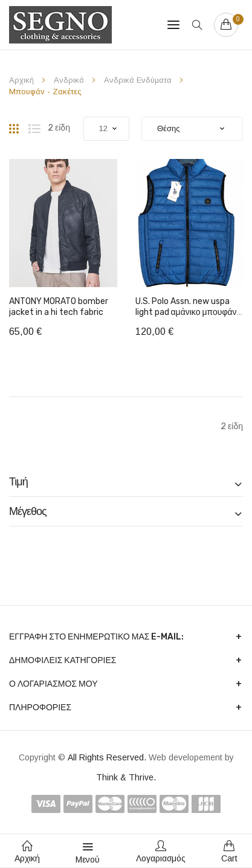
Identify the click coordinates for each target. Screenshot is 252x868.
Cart (229, 852)
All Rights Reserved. (108, 757)
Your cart (235, 19)
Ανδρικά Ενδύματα (139, 80)
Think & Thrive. (126, 777)
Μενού (88, 852)
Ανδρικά (70, 80)
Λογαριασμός (161, 852)
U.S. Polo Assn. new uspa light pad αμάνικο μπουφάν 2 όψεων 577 (186, 312)
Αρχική (23, 80)
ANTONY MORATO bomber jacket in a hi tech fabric (59, 307)
